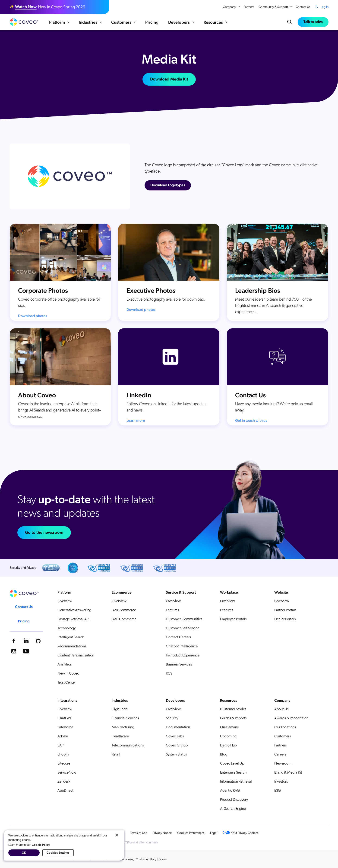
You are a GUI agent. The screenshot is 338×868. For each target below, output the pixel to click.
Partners (249, 7)
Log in (324, 7)
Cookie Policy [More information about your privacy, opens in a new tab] (41, 845)
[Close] (117, 835)
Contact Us (303, 7)
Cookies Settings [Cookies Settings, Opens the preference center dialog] (58, 853)
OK (24, 853)
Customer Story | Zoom (151, 860)
